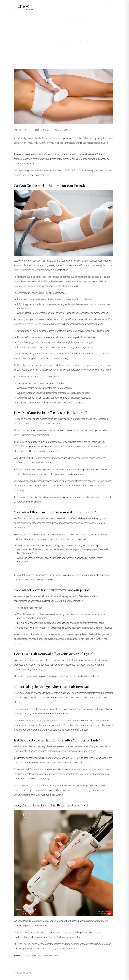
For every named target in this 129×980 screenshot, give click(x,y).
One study (19, 709)
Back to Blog (23, 973)
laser (16, 358)
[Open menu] (110, 7)
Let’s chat (54, 955)
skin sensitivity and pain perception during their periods (85, 365)
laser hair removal (52, 138)
